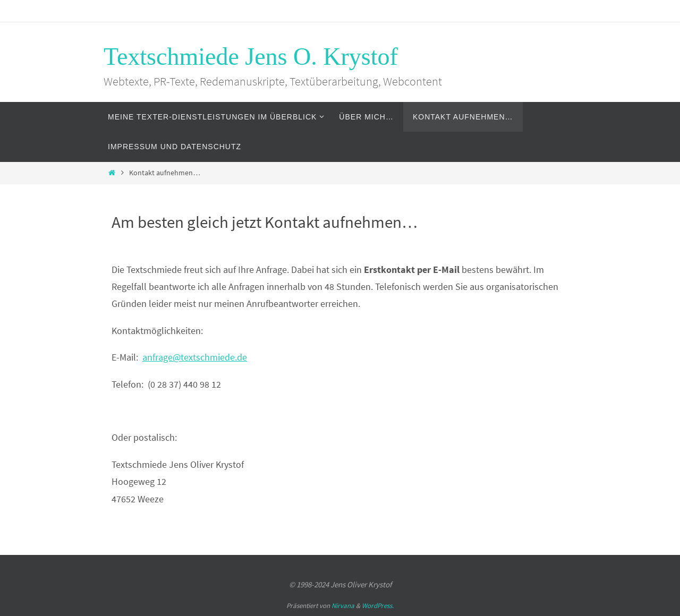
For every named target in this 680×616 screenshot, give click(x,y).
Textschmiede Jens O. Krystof (251, 57)
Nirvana (343, 606)
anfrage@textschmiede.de (195, 357)
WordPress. (378, 606)
